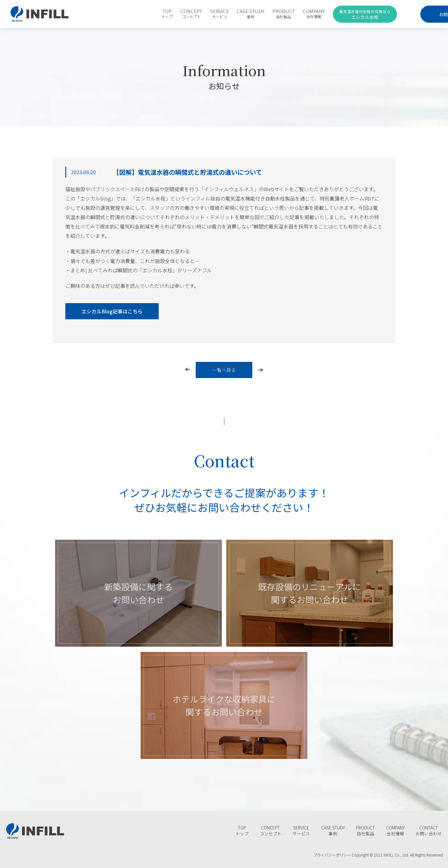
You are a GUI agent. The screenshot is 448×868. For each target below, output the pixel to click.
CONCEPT (168, 14)
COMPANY (291, 14)
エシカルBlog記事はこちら (112, 311)
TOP (144, 14)
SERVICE (197, 14)
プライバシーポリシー (330, 855)
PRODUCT (261, 14)
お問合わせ (413, 14)
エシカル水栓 (341, 14)
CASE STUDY (228, 14)
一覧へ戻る (224, 370)
